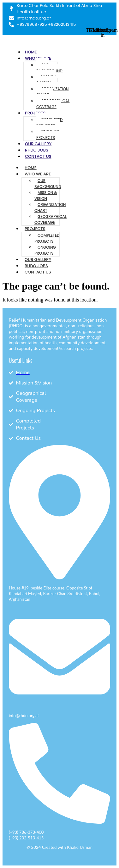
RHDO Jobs (37, 150)
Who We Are (38, 174)
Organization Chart (52, 92)
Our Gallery (38, 144)
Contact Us (38, 156)
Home (31, 52)
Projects (35, 113)
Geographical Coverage (53, 104)
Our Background (49, 68)
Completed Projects (49, 123)
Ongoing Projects (48, 135)
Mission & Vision (46, 80)
